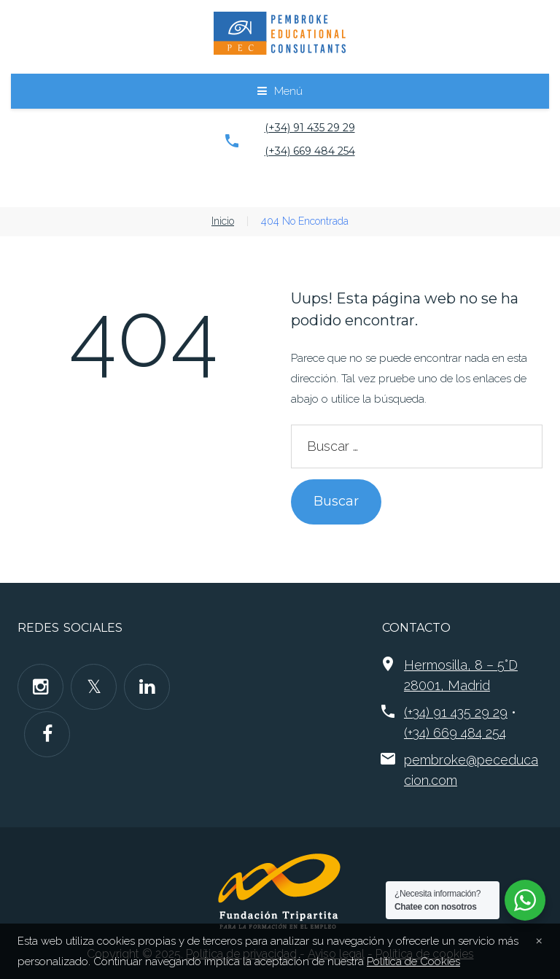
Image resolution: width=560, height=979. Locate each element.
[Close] (539, 939)
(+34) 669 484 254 (310, 151)
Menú (288, 91)
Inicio (223, 221)
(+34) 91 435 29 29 (310, 128)
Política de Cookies (413, 961)
